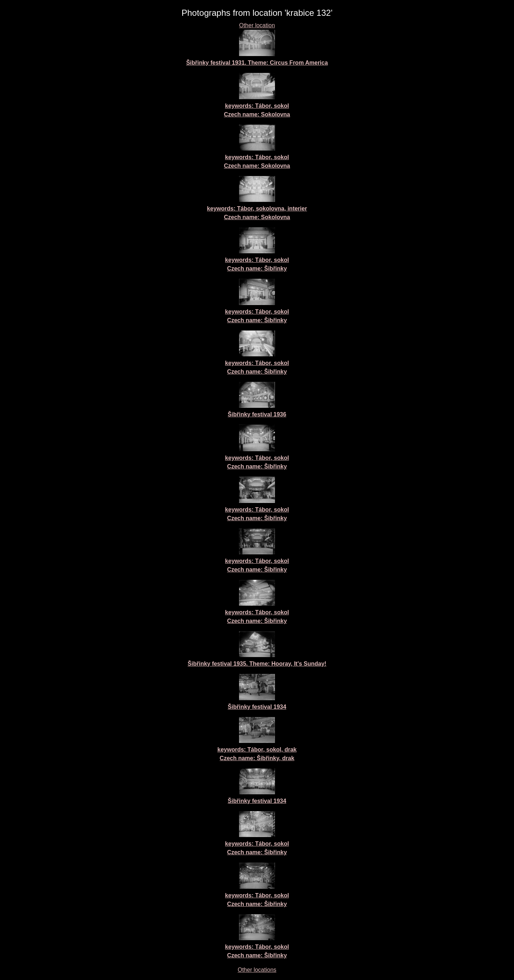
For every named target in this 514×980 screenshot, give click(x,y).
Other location (257, 25)
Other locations (257, 970)
